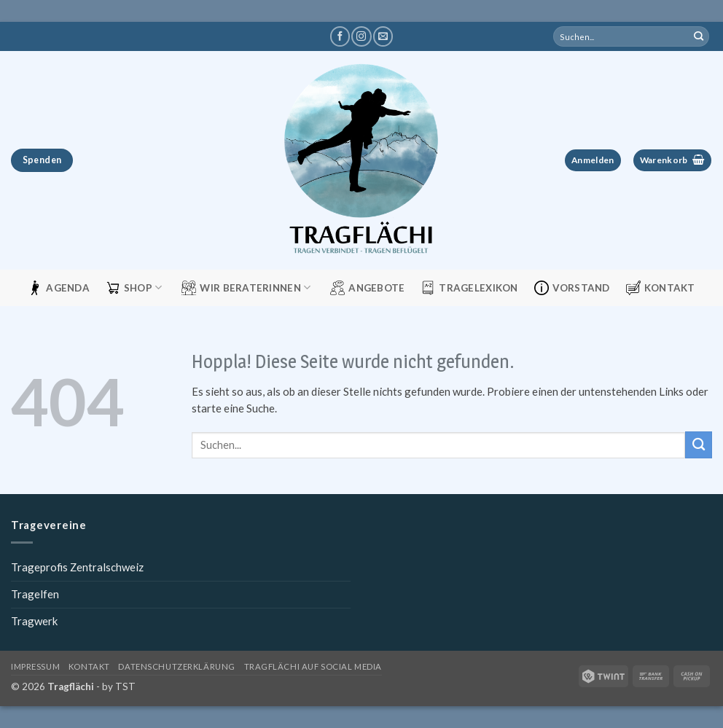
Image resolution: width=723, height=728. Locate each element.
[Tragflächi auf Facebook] (340, 36)
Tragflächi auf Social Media (313, 666)
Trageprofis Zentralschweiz (77, 567)
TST (125, 686)
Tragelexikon (469, 288)
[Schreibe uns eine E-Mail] (383, 36)
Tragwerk (34, 621)
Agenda (59, 288)
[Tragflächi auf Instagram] (361, 36)
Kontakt (661, 288)
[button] (593, 161)
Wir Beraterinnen (246, 288)
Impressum (35, 666)
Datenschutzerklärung (176, 666)
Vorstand (572, 288)
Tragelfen (35, 594)
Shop (134, 288)
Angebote (367, 288)
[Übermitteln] (699, 36)
